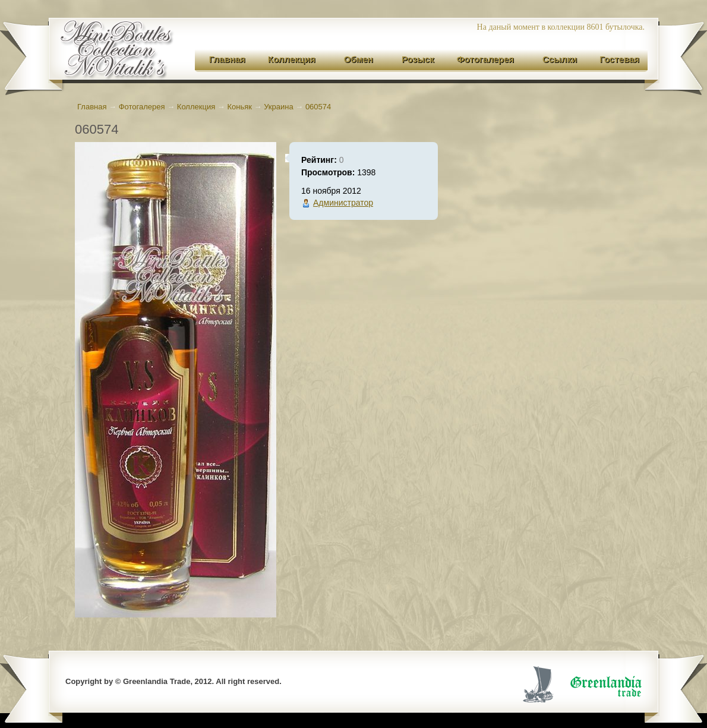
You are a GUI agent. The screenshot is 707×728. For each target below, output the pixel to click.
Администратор (343, 203)
